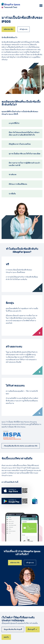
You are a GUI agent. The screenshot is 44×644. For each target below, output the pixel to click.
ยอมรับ (6, 637)
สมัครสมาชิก (8, 29)
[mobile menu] (41, 6)
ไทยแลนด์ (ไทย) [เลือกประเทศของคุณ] (11, 7)
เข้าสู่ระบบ (24, 29)
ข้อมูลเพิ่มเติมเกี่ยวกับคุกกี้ (13, 629)
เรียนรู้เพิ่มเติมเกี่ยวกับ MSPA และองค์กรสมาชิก (21, 446)
